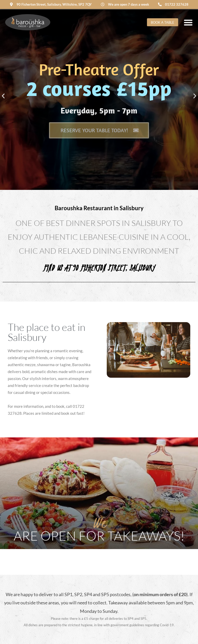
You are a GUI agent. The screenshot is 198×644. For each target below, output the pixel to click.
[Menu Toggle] (188, 22)
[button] (3, 96)
